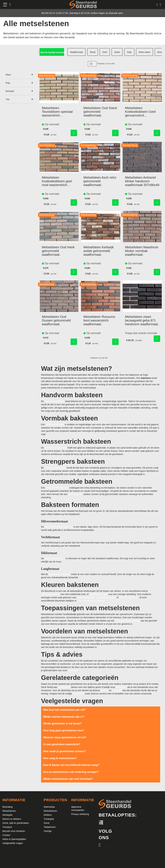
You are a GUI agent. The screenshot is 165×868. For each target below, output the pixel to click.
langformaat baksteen (59, 574)
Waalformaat (76, 52)
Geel (105, 52)
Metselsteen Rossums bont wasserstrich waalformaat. (99, 320)
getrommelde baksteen (57, 488)
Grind (46, 823)
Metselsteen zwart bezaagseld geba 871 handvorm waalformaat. (142, 320)
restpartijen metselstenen (127, 621)
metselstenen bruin (129, 597)
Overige (48, 831)
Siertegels (7, 815)
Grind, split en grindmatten (16, 823)
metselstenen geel (98, 594)
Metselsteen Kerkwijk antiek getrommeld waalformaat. (99, 251)
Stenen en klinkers (12, 819)
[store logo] (83, 4)
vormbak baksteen (55, 424)
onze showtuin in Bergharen (91, 601)
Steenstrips (49, 807)
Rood (93, 52)
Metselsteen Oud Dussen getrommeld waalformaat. (56, 320)
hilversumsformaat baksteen (59, 527)
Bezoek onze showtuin (14, 831)
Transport (7, 827)
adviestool (73, 670)
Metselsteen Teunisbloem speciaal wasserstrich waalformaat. (57, 112)
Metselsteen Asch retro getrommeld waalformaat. (100, 181)
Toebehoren (50, 827)
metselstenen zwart (106, 597)
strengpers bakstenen (55, 468)
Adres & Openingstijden (14, 839)
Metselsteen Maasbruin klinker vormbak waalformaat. (142, 251)
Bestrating (7, 807)
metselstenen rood (50, 594)
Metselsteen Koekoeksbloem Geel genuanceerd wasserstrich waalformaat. (140, 112)
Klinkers (48, 815)
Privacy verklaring (80, 814)
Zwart (117, 52)
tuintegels (117, 690)
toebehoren (78, 694)
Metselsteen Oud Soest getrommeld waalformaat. (100, 112)
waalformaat (64, 687)
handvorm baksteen (54, 401)
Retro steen (145, 52)
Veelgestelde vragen (13, 843)
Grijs (129, 52)
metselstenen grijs (86, 597)
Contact (6, 835)
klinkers (104, 690)
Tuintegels (49, 819)
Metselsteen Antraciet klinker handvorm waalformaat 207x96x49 (142, 181)
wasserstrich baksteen (56, 448)
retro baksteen (75, 494)
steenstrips (121, 687)
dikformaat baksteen (55, 558)
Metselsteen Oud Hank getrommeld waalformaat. (58, 251)
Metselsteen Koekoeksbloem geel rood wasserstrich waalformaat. (57, 181)
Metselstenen (9, 811)
